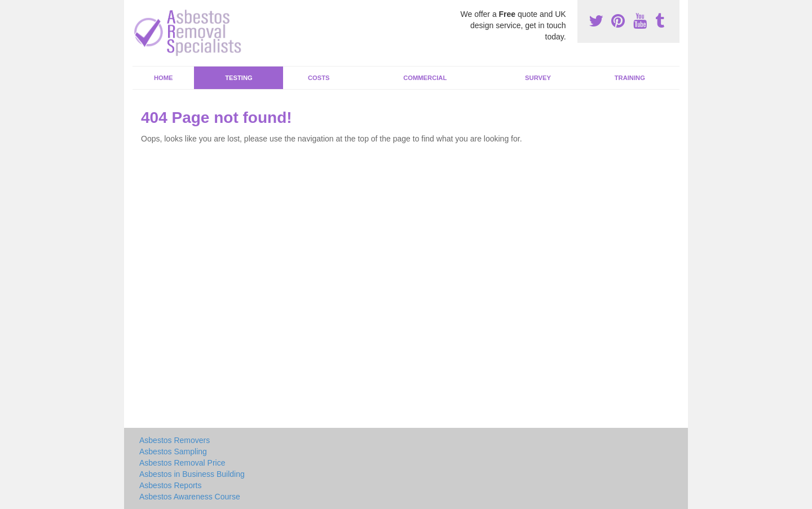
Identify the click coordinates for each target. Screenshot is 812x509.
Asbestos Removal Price (182, 463)
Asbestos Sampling (173, 452)
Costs (319, 78)
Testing (239, 78)
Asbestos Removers (175, 440)
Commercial (425, 78)
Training (630, 78)
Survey (538, 78)
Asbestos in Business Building (192, 474)
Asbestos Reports (171, 485)
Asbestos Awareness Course (190, 497)
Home (164, 78)
